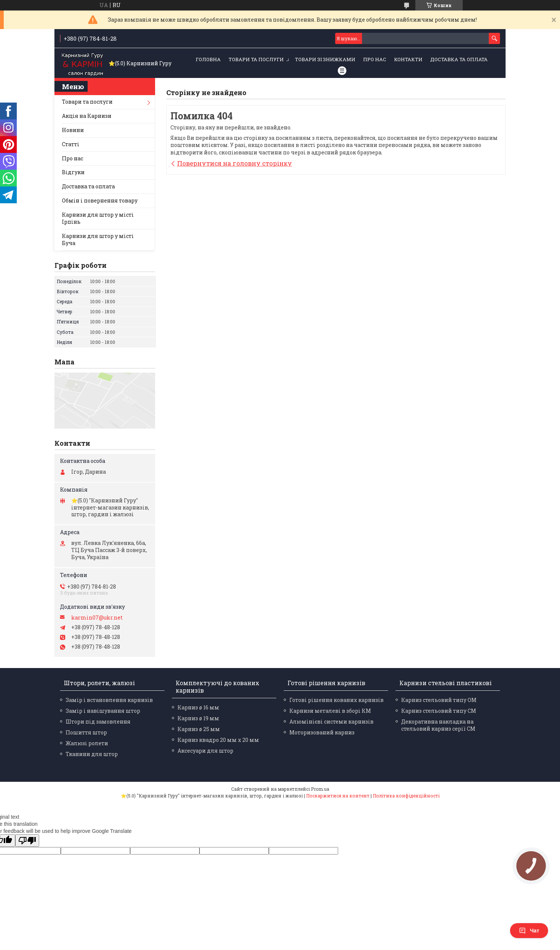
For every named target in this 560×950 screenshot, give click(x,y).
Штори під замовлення (98, 722)
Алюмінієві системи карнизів (331, 722)
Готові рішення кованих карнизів (336, 700)
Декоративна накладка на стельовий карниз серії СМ (438, 725)
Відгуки (73, 172)
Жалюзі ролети (87, 743)
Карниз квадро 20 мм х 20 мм (218, 740)
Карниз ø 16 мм (198, 707)
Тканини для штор (92, 754)
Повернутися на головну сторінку (235, 163)
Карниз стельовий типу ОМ (439, 700)
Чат (529, 931)
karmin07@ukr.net (97, 618)
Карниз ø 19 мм (198, 718)
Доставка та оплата (459, 59)
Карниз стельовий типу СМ (439, 711)
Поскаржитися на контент (338, 796)
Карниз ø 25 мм (199, 729)
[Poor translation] (27, 841)
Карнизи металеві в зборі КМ (330, 711)
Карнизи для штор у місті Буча (98, 239)
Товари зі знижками (325, 59)
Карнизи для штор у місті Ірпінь (98, 218)
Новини (73, 130)
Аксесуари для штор (205, 751)
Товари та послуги (256, 59)
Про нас (375, 59)
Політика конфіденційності (406, 796)
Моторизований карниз (322, 732)
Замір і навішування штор (103, 711)
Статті (71, 144)
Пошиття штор (86, 732)
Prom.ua (320, 789)
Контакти (408, 59)
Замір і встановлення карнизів (109, 700)
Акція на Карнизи (87, 116)
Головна (208, 59)
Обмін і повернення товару (100, 200)
